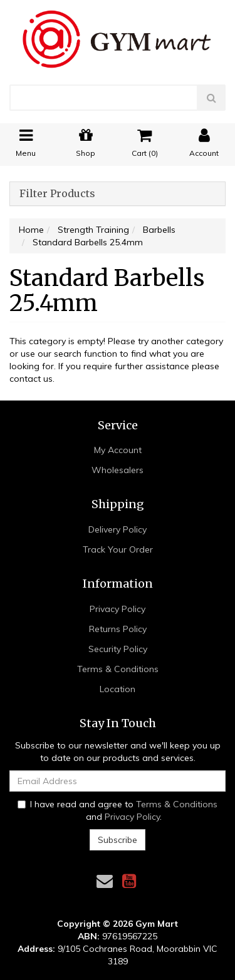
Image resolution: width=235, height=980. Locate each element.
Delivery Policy (118, 529)
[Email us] (105, 881)
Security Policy (118, 649)
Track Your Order (118, 549)
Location (118, 689)
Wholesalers (118, 470)
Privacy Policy (118, 609)
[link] (129, 881)
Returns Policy (118, 629)
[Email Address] (118, 781)
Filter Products (57, 194)
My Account (118, 450)
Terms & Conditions (118, 669)
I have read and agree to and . (118, 810)
